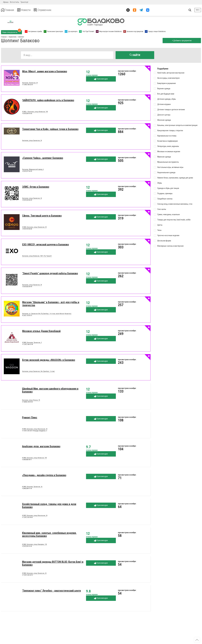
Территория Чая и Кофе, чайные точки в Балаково (50, 130)
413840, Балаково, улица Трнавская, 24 (34, 574)
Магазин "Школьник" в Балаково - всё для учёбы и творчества (51, 304)
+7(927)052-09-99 (27, 287)
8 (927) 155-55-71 (27, 316)
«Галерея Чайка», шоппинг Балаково (43, 158)
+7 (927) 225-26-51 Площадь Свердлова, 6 (34, 431)
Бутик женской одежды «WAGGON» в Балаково (49, 360)
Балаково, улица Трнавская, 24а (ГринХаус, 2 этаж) (38, 372)
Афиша (6, 2)
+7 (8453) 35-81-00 (27, 402)
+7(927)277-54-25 (27, 172)
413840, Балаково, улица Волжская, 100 (34, 458)
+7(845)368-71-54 (27, 489)
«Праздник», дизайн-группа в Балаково (44, 476)
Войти (198, 10)
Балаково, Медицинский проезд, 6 (33, 170)
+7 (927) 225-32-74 (27, 576)
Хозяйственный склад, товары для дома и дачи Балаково (49, 506)
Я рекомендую (101, 79)
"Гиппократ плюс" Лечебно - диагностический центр (51, 591)
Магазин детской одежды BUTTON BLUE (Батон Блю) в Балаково (53, 564)
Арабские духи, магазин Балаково (41, 447)
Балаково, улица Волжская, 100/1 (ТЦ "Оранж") (37, 257)
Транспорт (24, 2)
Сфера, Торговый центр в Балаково (42, 216)
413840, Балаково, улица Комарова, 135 (34, 545)
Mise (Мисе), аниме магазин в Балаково (45, 72)
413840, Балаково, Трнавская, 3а (32, 487)
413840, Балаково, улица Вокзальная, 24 (35, 430)
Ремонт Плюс (30, 418)
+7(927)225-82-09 (27, 201)
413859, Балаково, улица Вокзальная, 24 (35, 516)
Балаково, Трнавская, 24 (30, 83)
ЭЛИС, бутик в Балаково (36, 187)
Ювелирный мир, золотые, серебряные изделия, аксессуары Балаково (49, 535)
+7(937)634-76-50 (27, 114)
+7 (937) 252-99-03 (27, 518)
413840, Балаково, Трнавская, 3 (32, 343)
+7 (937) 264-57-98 (27, 345)
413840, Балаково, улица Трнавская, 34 (34, 228)
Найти (135, 55)
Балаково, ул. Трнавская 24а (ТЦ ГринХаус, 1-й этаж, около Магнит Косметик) (47, 314)
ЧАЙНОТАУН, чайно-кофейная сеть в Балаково (48, 101)
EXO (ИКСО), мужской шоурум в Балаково (46, 245)
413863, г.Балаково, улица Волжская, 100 (35, 112)
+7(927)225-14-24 (27, 547)
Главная (8, 10)
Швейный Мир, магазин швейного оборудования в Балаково (50, 391)
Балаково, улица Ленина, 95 (31, 401)
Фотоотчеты (14, 2)
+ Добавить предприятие (181, 41)
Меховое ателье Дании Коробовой (41, 332)
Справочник (46, 10)
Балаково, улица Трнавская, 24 (32, 141)
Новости (26, 10)
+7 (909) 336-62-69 (27, 85)
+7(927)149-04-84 (27, 229)
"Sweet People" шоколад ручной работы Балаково (50, 274)
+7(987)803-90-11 (27, 460)
